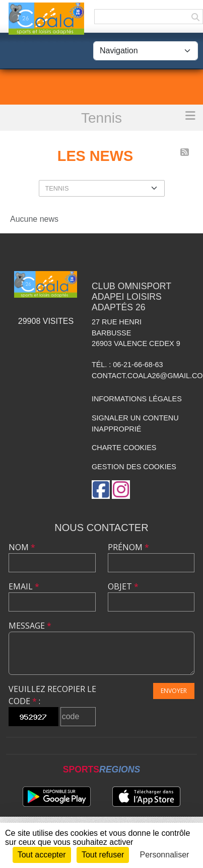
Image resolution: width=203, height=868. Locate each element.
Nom (22, 547)
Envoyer (174, 691)
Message (30, 626)
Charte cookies (124, 448)
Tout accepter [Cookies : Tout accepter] (42, 855)
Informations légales (137, 399)
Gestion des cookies (134, 467)
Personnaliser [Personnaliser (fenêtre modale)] (165, 855)
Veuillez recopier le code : (52, 695)
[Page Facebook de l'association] (101, 490)
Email (24, 586)
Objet (123, 586)
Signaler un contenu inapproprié (135, 423)
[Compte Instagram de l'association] (121, 490)
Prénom (128, 547)
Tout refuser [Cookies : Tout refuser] (103, 855)
